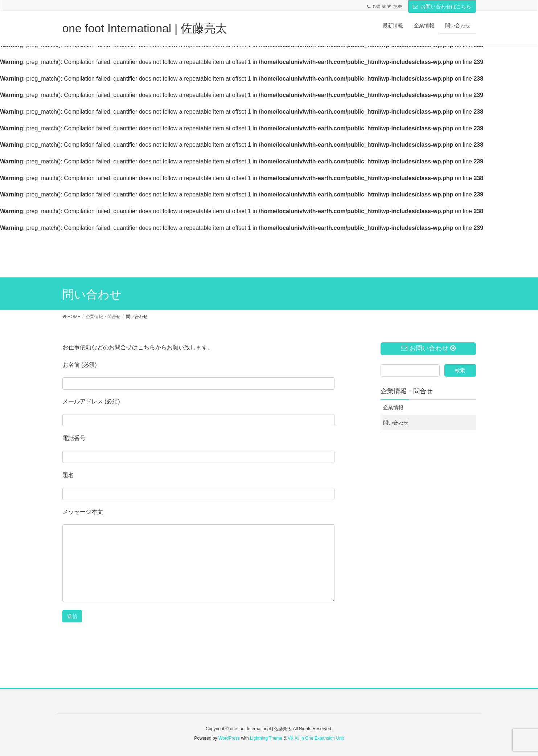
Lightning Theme (266, 738)
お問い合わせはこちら (446, 7)
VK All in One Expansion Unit (316, 738)
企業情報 (393, 407)
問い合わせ (396, 423)
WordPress (229, 738)
